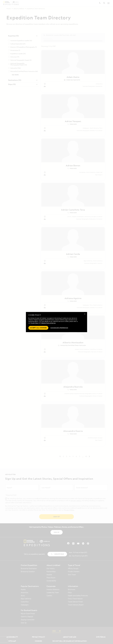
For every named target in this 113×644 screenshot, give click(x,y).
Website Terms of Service (48, 323)
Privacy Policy (34, 323)
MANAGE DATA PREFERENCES (59, 328)
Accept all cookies (38, 328)
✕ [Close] (85, 314)
